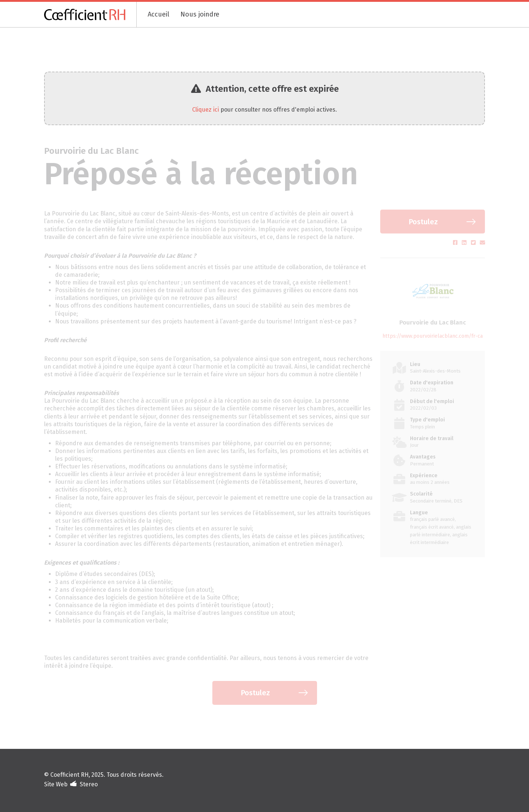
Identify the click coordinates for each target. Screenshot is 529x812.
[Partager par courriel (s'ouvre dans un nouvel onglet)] (482, 243)
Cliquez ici (206, 110)
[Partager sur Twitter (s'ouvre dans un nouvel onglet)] (474, 243)
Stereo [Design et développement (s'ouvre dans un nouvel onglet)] (89, 784)
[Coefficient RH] (90, 14)
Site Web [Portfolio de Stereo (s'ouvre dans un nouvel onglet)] (56, 784)
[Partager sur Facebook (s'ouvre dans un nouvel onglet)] (456, 243)
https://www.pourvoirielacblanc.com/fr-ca (433, 336)
